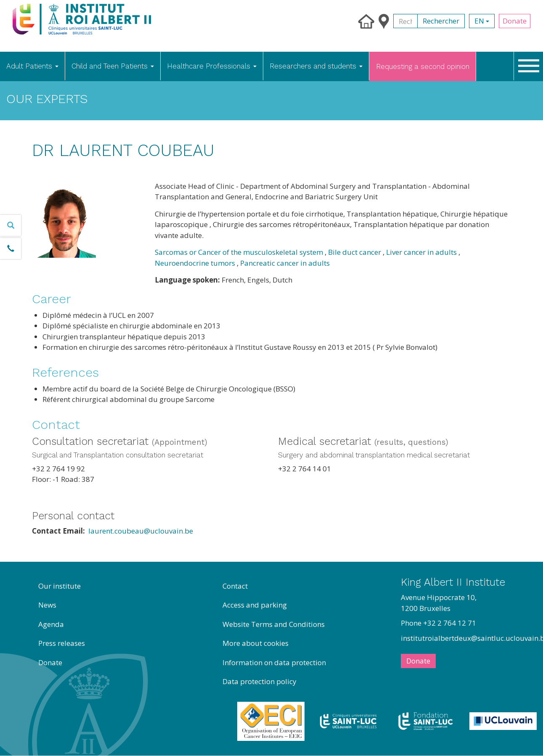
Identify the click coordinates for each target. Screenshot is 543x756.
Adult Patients (32, 66)
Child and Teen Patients (113, 66)
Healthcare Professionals (212, 66)
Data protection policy (260, 681)
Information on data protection (274, 662)
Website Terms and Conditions (274, 624)
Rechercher (441, 21)
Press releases (62, 643)
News (47, 605)
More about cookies (256, 643)
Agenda (51, 624)
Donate (515, 21)
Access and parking (255, 605)
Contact (235, 586)
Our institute (60, 586)
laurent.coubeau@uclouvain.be (141, 531)
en (482, 21)
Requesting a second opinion (423, 66)
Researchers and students (316, 66)
